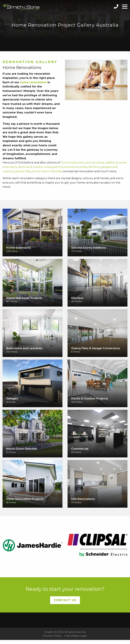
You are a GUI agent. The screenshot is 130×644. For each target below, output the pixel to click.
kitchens (94, 167)
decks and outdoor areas (35, 167)
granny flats (23, 171)
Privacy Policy (52, 636)
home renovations (33, 82)
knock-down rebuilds (47, 171)
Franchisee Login (76, 636)
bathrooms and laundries (70, 167)
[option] (32, 545)
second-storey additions (102, 163)
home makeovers (73, 163)
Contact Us (65, 600)
